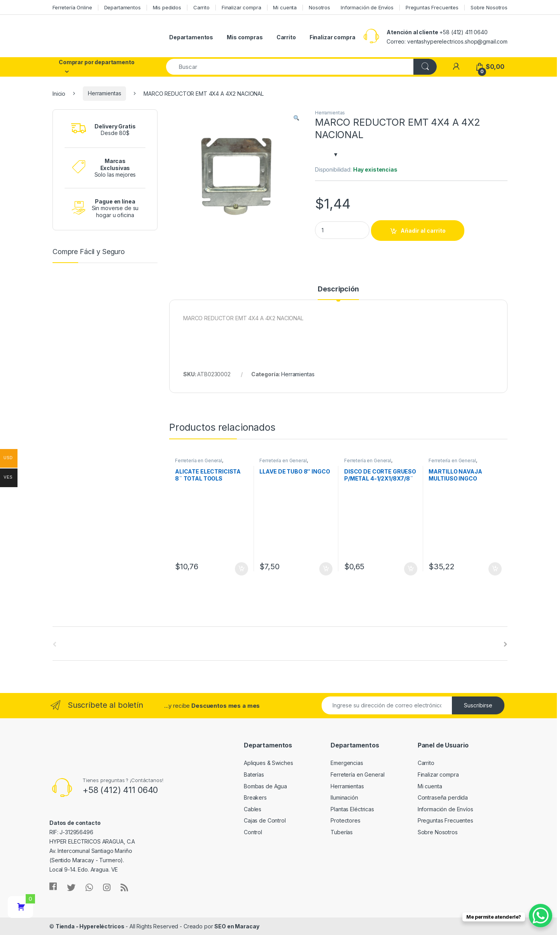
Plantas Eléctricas (352, 809)
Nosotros (319, 7)
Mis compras (245, 37)
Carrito (201, 7)
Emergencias (347, 763)
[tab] (338, 293)
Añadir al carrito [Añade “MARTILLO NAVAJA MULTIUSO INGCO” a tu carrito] (495, 569)
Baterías (254, 774)
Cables (253, 809)
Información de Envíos (367, 7)
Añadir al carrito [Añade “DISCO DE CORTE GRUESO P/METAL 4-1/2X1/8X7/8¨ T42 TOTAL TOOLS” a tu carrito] (411, 569)
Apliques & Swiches (268, 763)
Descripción (338, 289)
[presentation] (506, 644)
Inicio (59, 93)
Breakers (255, 797)
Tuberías (342, 832)
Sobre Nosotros (489, 7)
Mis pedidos (167, 7)
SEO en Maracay (237, 926)
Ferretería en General (199, 460)
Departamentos (122, 7)
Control (253, 832)
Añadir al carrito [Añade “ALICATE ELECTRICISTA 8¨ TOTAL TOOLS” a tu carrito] (241, 569)
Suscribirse (478, 705)
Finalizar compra (241, 7)
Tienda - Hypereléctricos (90, 926)
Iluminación (344, 797)
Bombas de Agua (265, 786)
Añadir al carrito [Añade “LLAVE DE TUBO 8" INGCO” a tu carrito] (326, 569)
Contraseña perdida (443, 797)
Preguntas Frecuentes (432, 7)
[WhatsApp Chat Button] (541, 916)
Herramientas (104, 93)
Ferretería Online (72, 7)
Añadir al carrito (423, 231)
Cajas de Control (265, 820)
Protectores (345, 820)
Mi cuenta (285, 7)
